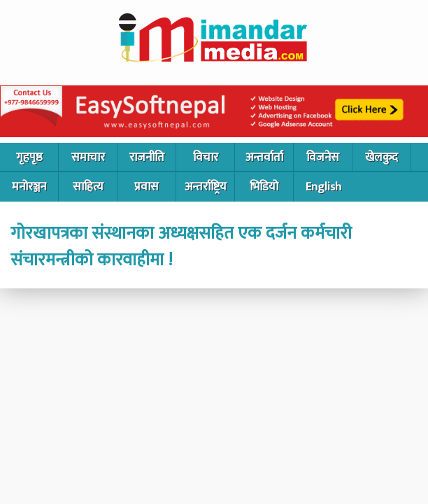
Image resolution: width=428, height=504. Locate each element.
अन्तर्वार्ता (264, 157)
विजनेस (323, 157)
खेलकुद (381, 157)
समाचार (88, 157)
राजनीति (147, 157)
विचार (206, 157)
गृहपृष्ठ (29, 157)
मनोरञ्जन (29, 187)
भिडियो (264, 187)
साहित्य (88, 187)
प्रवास (147, 187)
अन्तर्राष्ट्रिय (206, 187)
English (323, 187)
